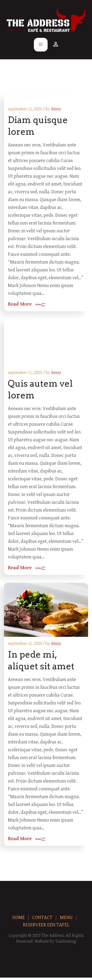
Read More (20, 304)
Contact (42, 918)
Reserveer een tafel (46, 925)
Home (19, 918)
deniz (56, 109)
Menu (66, 918)
